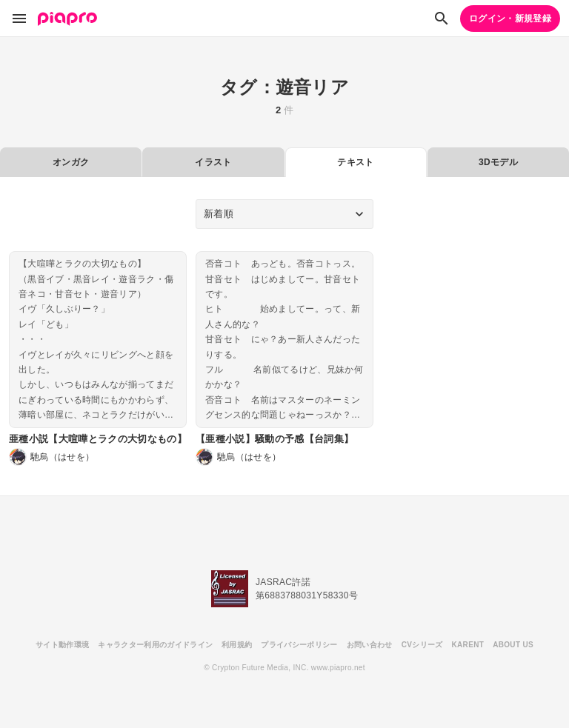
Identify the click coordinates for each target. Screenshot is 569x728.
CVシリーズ (422, 645)
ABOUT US (513, 645)
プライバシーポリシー (299, 645)
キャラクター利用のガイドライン (155, 645)
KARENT (468, 645)
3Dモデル (498, 162)
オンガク (71, 162)
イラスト (213, 162)
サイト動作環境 (62, 645)
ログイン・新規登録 (510, 19)
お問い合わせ (370, 645)
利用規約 (237, 645)
